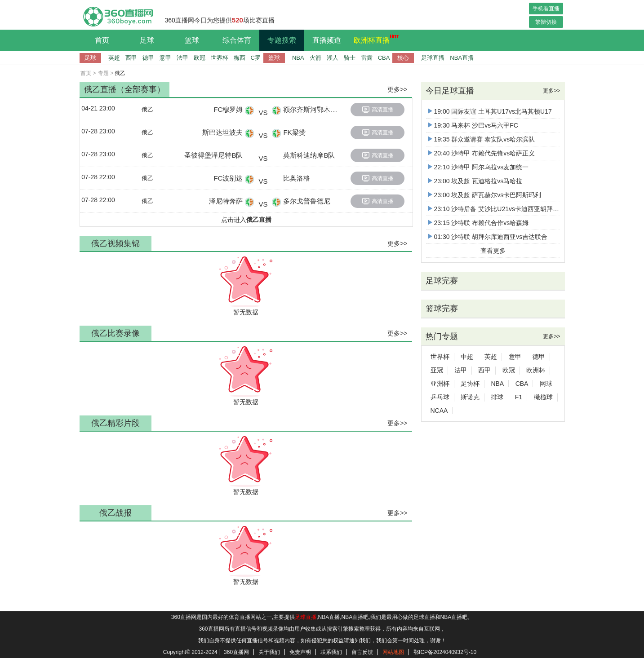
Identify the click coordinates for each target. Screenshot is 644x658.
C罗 (256, 58)
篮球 (192, 40)
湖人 (333, 58)
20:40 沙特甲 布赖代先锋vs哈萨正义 (482, 153)
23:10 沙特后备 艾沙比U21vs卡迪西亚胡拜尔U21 (499, 209)
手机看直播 (546, 9)
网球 (546, 384)
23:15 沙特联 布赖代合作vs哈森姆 (478, 223)
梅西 (240, 58)
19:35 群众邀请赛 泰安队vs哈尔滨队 (482, 139)
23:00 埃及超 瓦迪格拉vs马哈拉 (475, 181)
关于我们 (269, 652)
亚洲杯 (440, 384)
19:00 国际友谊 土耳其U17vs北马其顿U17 (490, 111)
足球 (147, 40)
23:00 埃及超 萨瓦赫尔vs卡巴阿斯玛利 (485, 195)
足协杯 (470, 384)
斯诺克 (470, 397)
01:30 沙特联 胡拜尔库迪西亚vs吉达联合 (488, 237)
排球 (497, 397)
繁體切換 (546, 22)
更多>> (397, 89)
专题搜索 (282, 40)
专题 (103, 73)
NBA (298, 58)
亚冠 (437, 370)
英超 (114, 58)
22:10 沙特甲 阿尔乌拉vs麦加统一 (478, 167)
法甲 (182, 58)
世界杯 (220, 58)
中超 (467, 357)
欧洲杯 (536, 370)
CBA (384, 58)
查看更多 (493, 251)
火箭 (315, 58)
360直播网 (236, 652)
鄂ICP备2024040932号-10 (445, 652)
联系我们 (331, 652)
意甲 (165, 58)
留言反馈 (362, 652)
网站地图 (393, 652)
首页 (102, 40)
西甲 (131, 58)
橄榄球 (543, 397)
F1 (519, 397)
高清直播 (378, 110)
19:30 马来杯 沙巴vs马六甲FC (473, 125)
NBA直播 (462, 58)
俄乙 (147, 109)
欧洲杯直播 (374, 39)
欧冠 (200, 58)
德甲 (148, 58)
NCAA (439, 411)
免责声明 (300, 652)
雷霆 (367, 58)
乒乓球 (440, 397)
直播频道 (327, 40)
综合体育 (237, 40)
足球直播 (433, 58)
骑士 (350, 58)
